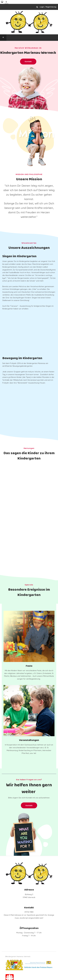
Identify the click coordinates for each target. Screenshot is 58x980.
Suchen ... (37, 7)
